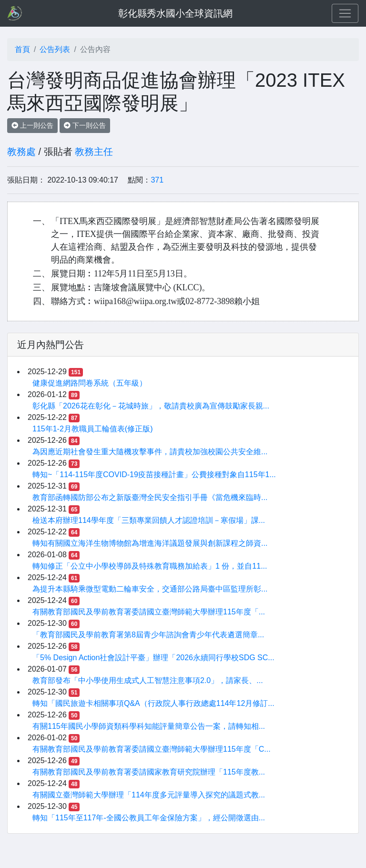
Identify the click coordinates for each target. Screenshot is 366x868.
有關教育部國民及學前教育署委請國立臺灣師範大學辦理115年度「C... (152, 749)
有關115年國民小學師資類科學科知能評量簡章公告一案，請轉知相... (149, 726)
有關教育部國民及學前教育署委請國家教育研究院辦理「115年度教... (149, 772)
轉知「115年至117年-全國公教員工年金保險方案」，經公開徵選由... (149, 818)
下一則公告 (85, 125)
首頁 (22, 49)
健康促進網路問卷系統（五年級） (90, 383)
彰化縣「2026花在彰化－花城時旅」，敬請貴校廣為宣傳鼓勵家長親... (151, 406)
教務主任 (94, 152)
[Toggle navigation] (345, 13)
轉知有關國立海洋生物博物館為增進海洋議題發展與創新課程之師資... (150, 543)
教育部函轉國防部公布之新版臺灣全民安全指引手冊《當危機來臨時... (150, 497)
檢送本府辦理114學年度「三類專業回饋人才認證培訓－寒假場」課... (149, 520)
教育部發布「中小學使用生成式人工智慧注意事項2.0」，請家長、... (148, 680)
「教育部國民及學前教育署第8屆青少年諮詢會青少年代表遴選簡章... (148, 635)
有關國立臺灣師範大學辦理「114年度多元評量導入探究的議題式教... (149, 795)
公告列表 (55, 49)
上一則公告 (32, 125)
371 (157, 180)
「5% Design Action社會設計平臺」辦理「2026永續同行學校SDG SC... (153, 658)
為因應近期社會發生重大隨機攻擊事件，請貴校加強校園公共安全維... (150, 452)
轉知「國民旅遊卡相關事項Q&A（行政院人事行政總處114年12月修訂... (153, 703)
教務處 (21, 152)
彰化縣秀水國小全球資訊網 (175, 13)
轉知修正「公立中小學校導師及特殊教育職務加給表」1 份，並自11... (150, 566)
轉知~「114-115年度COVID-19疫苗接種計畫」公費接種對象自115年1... (154, 475)
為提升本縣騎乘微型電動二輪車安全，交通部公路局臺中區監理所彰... (150, 589)
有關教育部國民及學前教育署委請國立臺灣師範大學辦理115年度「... (149, 612)
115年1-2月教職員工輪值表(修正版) (92, 429)
